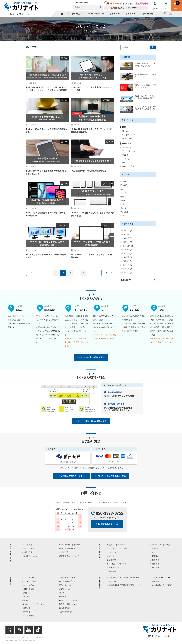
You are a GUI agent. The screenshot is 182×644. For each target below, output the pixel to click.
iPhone (123, 181)
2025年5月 (126, 265)
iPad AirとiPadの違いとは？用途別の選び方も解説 (46, 130)
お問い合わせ (147, 14)
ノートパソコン (129, 151)
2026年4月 (126, 231)
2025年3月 (126, 273)
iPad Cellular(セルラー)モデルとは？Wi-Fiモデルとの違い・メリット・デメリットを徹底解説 (47, 89)
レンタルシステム (130, 135)
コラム (125, 131)
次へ (107, 273)
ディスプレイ (128, 159)
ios (122, 189)
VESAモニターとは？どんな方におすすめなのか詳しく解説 (92, 214)
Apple (123, 200)
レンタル (124, 193)
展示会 (123, 208)
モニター (109, 58)
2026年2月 (126, 238)
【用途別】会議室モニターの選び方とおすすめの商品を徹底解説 (92, 130)
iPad (66, 58)
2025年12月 (127, 246)
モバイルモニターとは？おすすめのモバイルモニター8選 (92, 89)
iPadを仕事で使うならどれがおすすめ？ (89, 171)
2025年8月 (126, 253)
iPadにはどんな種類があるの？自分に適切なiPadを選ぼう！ (45, 214)
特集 (124, 127)
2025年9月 (126, 250)
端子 (122, 197)
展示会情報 (127, 139)
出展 (122, 204)
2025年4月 (126, 269)
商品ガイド (127, 144)
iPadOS (124, 185)
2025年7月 (126, 257)
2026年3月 (126, 234)
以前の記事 (126, 280)
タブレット (127, 147)
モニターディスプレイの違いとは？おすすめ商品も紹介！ (92, 256)
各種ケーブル (128, 166)
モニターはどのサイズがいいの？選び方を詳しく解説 (46, 256)
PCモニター (126, 212)
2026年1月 (126, 242)
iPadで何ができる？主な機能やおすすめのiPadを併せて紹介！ (47, 172)
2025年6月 (126, 261)
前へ (32, 273)
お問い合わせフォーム (109, 524)
